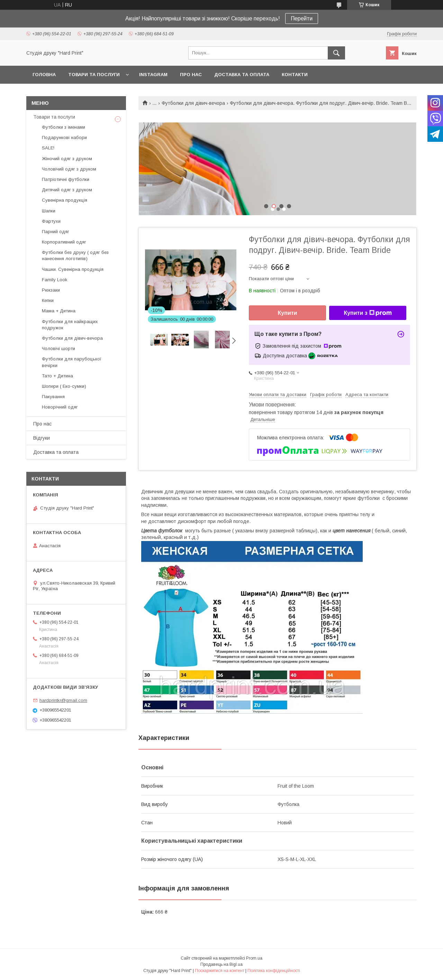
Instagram (153, 75)
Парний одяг (56, 232)
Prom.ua (254, 958)
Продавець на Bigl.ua (221, 964)
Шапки (49, 211)
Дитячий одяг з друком (67, 190)
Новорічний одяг (60, 407)
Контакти (295, 75)
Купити (288, 313)
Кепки (48, 300)
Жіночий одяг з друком (67, 159)
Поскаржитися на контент (220, 971)
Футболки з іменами (64, 127)
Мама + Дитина (59, 311)
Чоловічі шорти (58, 349)
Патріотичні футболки (66, 179)
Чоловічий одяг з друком (69, 169)
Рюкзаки (51, 290)
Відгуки (42, 438)
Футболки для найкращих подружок (70, 325)
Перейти (302, 19)
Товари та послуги (94, 75)
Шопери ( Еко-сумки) (64, 386)
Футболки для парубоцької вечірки (72, 362)
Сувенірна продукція (65, 200)
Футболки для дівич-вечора (193, 103)
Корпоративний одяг (64, 242)
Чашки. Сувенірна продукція (73, 269)
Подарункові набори (64, 138)
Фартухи (51, 221)
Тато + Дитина (57, 376)
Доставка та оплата (242, 75)
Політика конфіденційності (274, 971)
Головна (44, 75)
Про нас (191, 75)
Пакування (53, 397)
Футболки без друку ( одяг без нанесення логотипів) (75, 255)
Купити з (368, 313)
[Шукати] (336, 53)
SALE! (48, 148)
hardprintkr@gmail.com (63, 700)
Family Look (55, 280)
